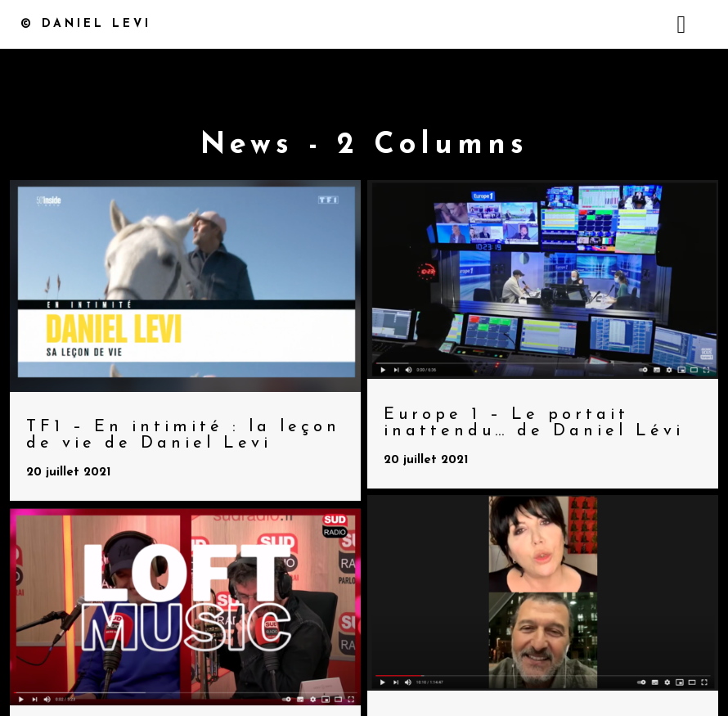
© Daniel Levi (86, 24)
